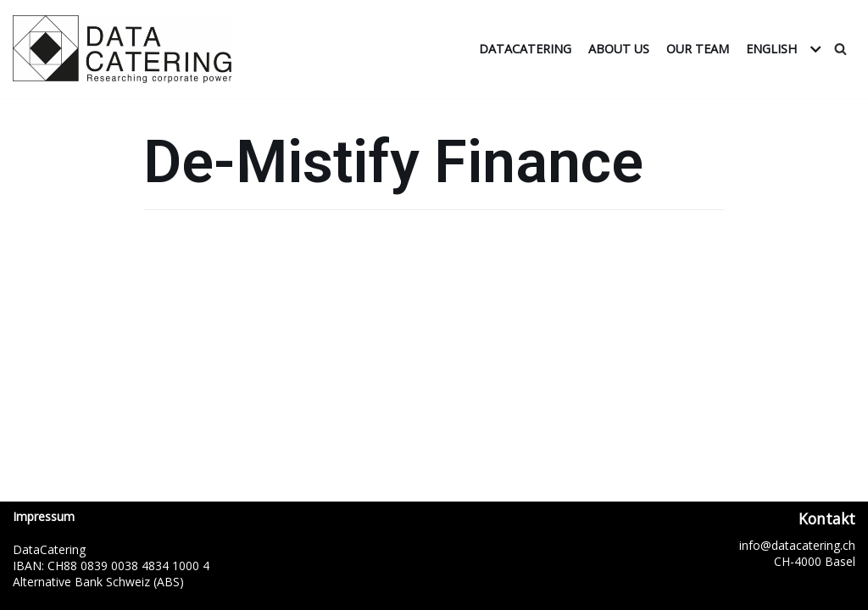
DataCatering (525, 49)
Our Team (698, 49)
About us (619, 49)
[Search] (840, 49)
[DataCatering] (126, 49)
